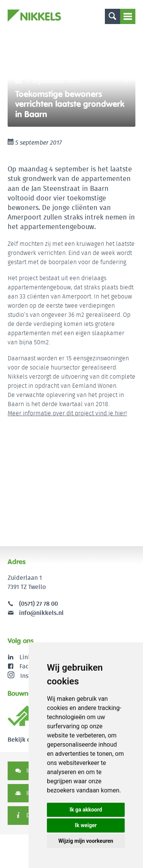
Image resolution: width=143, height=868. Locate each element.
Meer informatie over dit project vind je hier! (67, 413)
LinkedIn (31, 657)
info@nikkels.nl (36, 613)
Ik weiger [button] (86, 825)
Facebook (33, 666)
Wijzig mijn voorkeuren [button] (86, 841)
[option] (71, 79)
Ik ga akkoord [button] (86, 810)
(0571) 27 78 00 (39, 604)
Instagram (28, 676)
